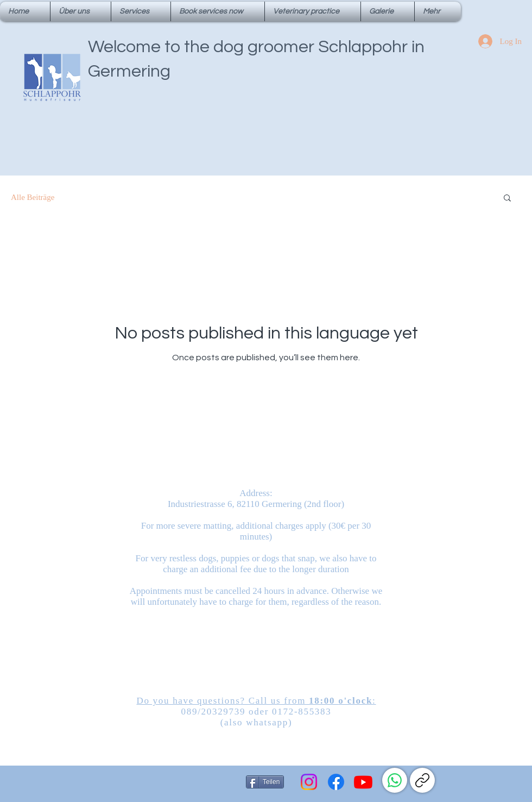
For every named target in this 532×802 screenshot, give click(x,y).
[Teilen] (265, 782)
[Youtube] (363, 782)
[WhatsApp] (395, 780)
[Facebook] (336, 782)
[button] (507, 199)
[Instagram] (309, 782)
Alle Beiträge (33, 197)
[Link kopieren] (422, 780)
